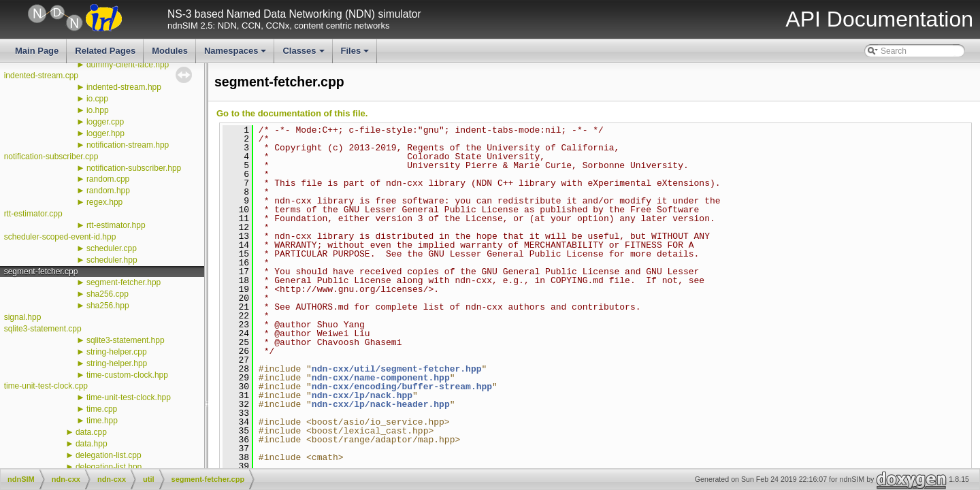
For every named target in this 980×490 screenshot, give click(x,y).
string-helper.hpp (117, 363)
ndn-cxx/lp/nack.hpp (362, 395)
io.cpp (97, 99)
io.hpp (98, 110)
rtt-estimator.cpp (33, 214)
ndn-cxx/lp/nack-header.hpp (381, 404)
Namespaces (236, 54)
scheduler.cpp (112, 248)
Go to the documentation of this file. (292, 113)
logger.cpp (105, 122)
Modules (170, 51)
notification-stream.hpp (128, 145)
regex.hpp (104, 202)
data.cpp (91, 432)
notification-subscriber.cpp (51, 157)
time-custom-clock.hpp (127, 375)
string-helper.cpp (117, 352)
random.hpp (108, 191)
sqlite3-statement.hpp (126, 340)
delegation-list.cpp (109, 455)
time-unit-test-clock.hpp (129, 397)
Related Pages (105, 51)
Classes (304, 54)
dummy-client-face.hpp (128, 65)
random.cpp (108, 179)
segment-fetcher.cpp (41, 272)
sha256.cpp (108, 294)
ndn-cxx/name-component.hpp (381, 378)
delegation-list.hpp (109, 467)
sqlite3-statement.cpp (43, 329)
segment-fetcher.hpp (124, 282)
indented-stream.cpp (41, 76)
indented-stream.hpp (124, 87)
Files (356, 54)
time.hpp (102, 421)
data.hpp (92, 444)
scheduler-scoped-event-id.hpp (60, 237)
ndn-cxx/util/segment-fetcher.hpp (397, 369)
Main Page (37, 51)
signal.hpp (23, 317)
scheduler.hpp (112, 260)
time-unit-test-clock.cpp (46, 386)
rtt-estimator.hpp (116, 225)
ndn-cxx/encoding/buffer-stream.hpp (402, 387)
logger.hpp (105, 133)
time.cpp (102, 409)
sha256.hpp (108, 306)
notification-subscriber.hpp (134, 168)
